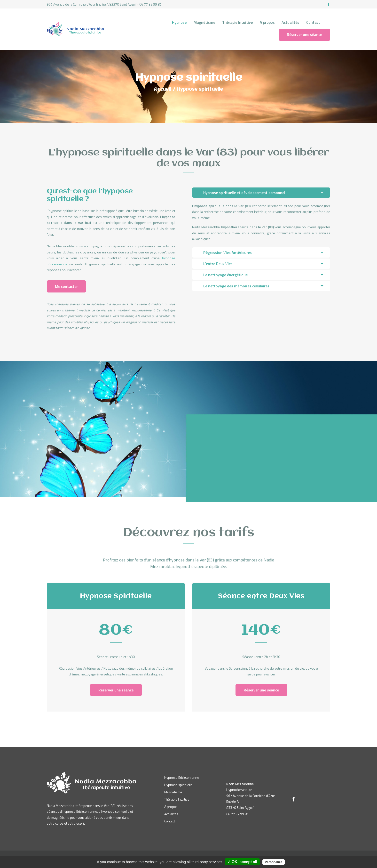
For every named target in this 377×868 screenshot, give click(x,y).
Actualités (171, 814)
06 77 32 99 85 (237, 814)
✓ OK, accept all (242, 862)
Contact (170, 821)
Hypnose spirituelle (178, 785)
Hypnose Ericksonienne (182, 777)
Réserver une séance (116, 690)
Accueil (163, 89)
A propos (171, 807)
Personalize (274, 862)
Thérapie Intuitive (177, 799)
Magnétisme (173, 792)
